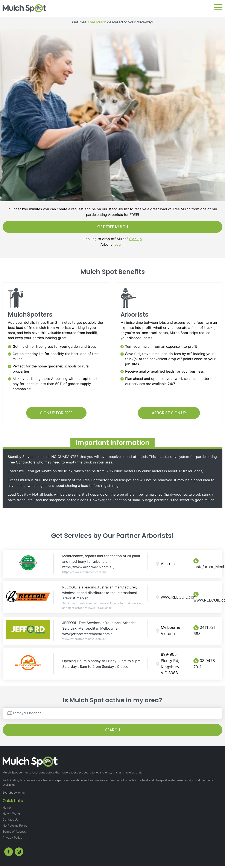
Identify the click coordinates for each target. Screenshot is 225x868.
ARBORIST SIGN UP (169, 413)
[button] (218, 7)
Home (7, 807)
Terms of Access (14, 831)
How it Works (12, 813)
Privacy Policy (12, 837)
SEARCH (113, 730)
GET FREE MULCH (113, 227)
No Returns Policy (15, 825)
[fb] (9, 852)
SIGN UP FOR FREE (56, 413)
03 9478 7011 (204, 663)
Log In (119, 244)
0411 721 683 (204, 630)
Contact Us (10, 819)
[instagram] (19, 852)
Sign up (135, 239)
